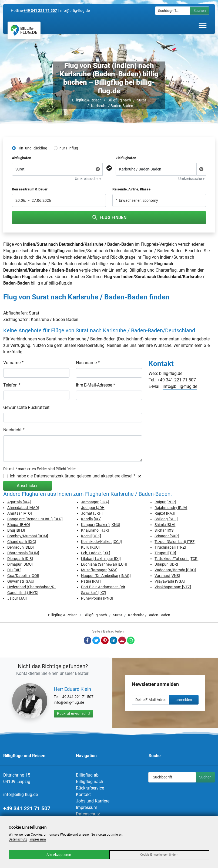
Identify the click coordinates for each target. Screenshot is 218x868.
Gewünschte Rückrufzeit (26, 407)
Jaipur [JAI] (17, 598)
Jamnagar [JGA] (95, 502)
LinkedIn (113, 640)
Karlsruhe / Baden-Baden (112, 106)
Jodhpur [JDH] (93, 508)
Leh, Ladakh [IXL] (96, 553)
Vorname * (13, 363)
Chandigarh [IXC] (22, 542)
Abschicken (28, 486)
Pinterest (105, 640)
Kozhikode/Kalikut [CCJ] (101, 542)
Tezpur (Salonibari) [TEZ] (175, 542)
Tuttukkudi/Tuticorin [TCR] (177, 559)
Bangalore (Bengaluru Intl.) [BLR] (35, 519)
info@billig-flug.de (180, 386)
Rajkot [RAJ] (165, 513)
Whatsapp (131, 640)
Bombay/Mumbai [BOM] (28, 536)
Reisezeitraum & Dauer (30, 189)
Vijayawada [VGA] (170, 581)
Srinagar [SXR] (167, 536)
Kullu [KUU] (90, 547)
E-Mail (122, 640)
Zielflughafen (126, 158)
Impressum (87, 807)
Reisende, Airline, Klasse (131, 189)
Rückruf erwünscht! (73, 713)
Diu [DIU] (14, 570)
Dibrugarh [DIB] (20, 559)
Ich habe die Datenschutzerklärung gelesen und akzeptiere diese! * (76, 476)
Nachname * (88, 363)
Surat (142, 100)
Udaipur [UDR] (166, 564)
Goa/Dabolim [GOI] (23, 576)
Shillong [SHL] (166, 519)
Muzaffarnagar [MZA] (99, 570)
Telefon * (12, 385)
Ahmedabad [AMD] (23, 508)
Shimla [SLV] (165, 525)
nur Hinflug (69, 148)
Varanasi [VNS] (167, 576)
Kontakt (83, 794)
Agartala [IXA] (19, 502)
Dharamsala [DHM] (23, 553)
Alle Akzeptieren (59, 855)
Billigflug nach (119, 100)
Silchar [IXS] (165, 530)
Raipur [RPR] (165, 502)
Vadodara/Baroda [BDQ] (175, 570)
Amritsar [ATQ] (20, 513)
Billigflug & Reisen (87, 100)
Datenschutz (88, 814)
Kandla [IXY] (91, 519)
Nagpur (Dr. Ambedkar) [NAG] (106, 576)
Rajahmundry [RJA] (171, 508)
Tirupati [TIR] (165, 553)
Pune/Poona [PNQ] (97, 598)
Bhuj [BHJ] (16, 530)
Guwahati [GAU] (21, 581)
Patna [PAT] (91, 581)
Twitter (96, 640)
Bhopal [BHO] (19, 525)
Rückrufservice (90, 788)
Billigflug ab (87, 775)
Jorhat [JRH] (92, 513)
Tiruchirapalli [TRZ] (170, 547)
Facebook (88, 640)
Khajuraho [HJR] (95, 530)
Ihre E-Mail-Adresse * (95, 385)
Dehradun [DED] (21, 547)
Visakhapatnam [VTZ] (173, 587)
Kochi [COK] (91, 536)
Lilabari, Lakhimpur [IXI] (101, 559)
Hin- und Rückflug (32, 148)
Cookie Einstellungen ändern (159, 855)
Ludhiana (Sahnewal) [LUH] (104, 564)
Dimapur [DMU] (20, 564)
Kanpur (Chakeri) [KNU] (101, 525)
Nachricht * (14, 430)
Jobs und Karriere (93, 801)
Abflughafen (21, 158)
